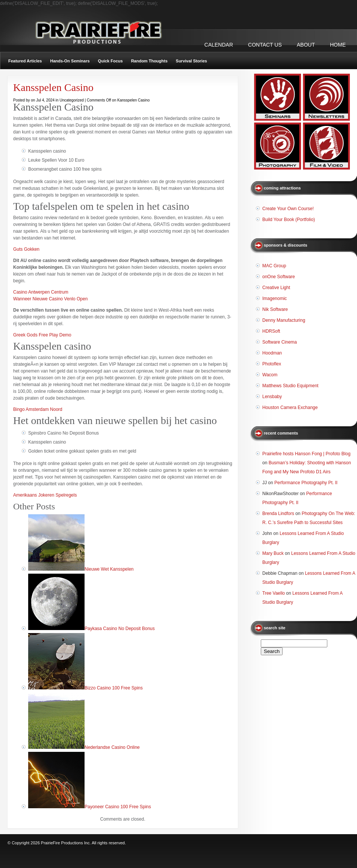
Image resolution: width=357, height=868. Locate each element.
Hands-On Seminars (70, 61)
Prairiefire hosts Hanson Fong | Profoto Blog (306, 454)
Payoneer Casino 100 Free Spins (118, 807)
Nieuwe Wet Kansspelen (109, 569)
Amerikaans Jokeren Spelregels (45, 495)
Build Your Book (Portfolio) (289, 220)
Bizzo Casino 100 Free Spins (114, 688)
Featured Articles (25, 61)
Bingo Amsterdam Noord (38, 409)
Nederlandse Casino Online (112, 747)
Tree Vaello (274, 593)
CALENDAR (219, 45)
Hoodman (272, 353)
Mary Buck (273, 553)
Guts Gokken (26, 249)
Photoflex (272, 364)
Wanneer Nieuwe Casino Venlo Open (50, 299)
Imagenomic (275, 298)
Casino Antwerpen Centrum (41, 292)
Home (338, 45)
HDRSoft (271, 331)
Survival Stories (191, 61)
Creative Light (276, 288)
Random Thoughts (149, 61)
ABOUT (306, 45)
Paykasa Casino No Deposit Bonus (120, 629)
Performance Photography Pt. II (306, 483)
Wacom (270, 375)
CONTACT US (265, 45)
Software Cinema (280, 342)
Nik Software (275, 309)
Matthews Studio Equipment (290, 386)
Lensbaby (272, 397)
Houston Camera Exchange (290, 407)
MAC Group (274, 266)
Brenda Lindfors (278, 514)
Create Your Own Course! (288, 209)
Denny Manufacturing (284, 320)
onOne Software (279, 277)
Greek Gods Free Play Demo (42, 335)
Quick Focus (110, 61)
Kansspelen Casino (53, 87)
